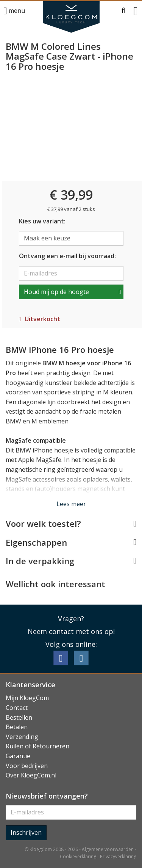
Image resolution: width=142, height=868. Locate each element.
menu (14, 11)
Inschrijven (26, 833)
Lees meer (71, 504)
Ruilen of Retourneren (37, 746)
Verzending (22, 737)
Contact (17, 708)
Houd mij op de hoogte (56, 292)
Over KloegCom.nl (31, 775)
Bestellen (19, 717)
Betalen (17, 727)
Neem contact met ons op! (71, 631)
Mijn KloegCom (27, 698)
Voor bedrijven (27, 766)
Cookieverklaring (78, 856)
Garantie (18, 756)
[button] (124, 11)
